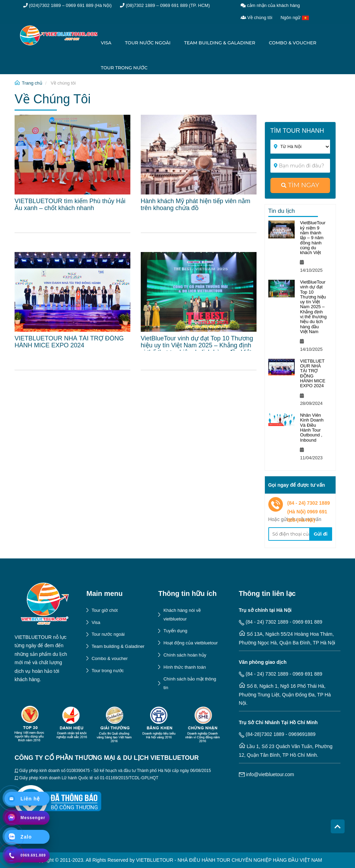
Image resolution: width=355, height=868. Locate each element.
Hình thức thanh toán (184, 667)
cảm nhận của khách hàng (270, 5)
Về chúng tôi (257, 18)
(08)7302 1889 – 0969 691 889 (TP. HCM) (165, 5)
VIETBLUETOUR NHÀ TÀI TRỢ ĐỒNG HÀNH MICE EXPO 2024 (313, 373)
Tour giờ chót (105, 610)
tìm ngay (300, 185)
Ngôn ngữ (295, 18)
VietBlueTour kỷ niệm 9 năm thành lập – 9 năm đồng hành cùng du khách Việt (313, 238)
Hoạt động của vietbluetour (191, 643)
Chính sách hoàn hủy (185, 655)
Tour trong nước (124, 68)
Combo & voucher (292, 43)
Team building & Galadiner (220, 43)
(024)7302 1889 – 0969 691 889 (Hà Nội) (67, 5)
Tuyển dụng (175, 631)
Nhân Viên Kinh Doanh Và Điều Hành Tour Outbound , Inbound (312, 427)
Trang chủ (32, 83)
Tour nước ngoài (148, 43)
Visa (106, 43)
